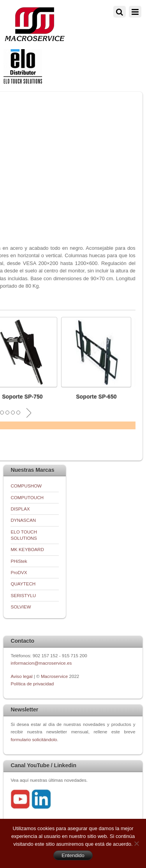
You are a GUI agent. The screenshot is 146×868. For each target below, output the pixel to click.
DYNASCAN (23, 520)
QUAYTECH (23, 584)
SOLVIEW (21, 607)
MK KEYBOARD (27, 549)
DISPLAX (20, 509)
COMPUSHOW (26, 486)
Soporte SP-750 (22, 397)
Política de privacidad (32, 684)
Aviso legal (22, 676)
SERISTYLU (23, 595)
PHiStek (19, 561)
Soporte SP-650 (96, 397)
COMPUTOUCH (27, 497)
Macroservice (54, 676)
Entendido (73, 855)
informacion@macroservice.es (41, 663)
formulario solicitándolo (34, 739)
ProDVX (19, 572)
